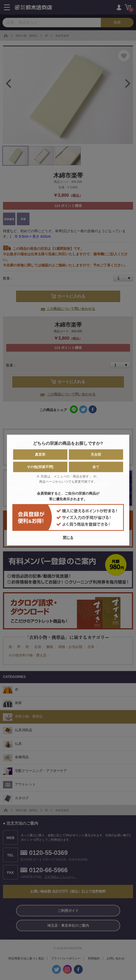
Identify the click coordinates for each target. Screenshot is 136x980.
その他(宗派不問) (40, 467)
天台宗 (96, 454)
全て (96, 467)
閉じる (68, 538)
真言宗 (40, 454)
